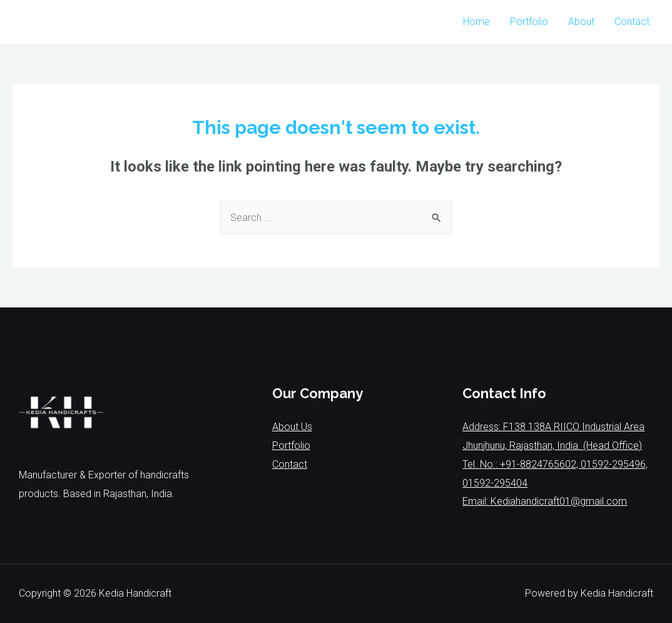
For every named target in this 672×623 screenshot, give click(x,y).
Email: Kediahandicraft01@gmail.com (545, 501)
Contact (632, 22)
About (581, 22)
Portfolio (529, 22)
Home (476, 22)
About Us (292, 427)
